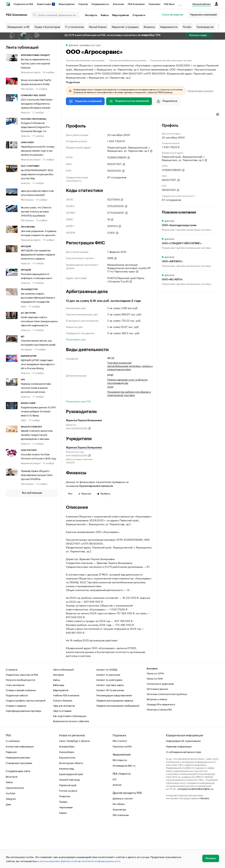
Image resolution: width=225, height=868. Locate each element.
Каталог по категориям (109, 723)
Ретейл (187, 27)
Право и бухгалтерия (47, 27)
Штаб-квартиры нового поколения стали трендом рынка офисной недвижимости (39, 321)
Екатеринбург (67, 789)
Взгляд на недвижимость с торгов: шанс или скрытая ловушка (36, 63)
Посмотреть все (76, 339)
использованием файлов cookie (59, 861)
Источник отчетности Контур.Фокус (167, 737)
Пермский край (68, 828)
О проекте (139, 15)
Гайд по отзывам (62, 754)
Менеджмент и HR (18, 27)
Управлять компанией (203, 15)
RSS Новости (120, 803)
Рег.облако (119, 847)
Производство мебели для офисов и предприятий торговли (129, 393)
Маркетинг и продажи (125, 27)
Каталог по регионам (108, 718)
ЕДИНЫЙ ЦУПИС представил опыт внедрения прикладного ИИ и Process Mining (38, 364)
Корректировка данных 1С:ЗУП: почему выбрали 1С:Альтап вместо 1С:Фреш (38, 411)
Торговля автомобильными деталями (128, 60)
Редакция (11, 795)
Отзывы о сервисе (16, 749)
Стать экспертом (173, 15)
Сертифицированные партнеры (23, 754)
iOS (115, 822)
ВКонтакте (12, 820)
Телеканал (154, 4)
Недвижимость (100, 4)
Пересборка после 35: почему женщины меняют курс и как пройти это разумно (38, 150)
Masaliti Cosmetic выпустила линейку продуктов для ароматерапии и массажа (37, 434)
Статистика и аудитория (160, 727)
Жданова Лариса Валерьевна (84, 448)
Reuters (205, 841)
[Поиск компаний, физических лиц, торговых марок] (56, 15)
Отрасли (83, 4)
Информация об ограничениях (183, 784)
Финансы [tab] (115, 115)
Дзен (8, 847)
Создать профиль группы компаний (26, 744)
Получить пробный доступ (20, 723)
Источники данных (157, 732)
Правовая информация (179, 789)
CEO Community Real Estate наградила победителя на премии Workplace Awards (37, 103)
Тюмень (63, 845)
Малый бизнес (98, 27)
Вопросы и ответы (157, 742)
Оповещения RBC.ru (124, 809)
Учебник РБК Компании (66, 738)
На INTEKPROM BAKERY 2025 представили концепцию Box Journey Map (37, 174)
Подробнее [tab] (73, 82)
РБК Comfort (120, 784)
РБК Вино (169, 4)
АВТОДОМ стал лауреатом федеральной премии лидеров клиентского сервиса (38, 254)
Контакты (152, 712)
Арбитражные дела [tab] (137, 115)
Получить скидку (198, 35)
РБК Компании (136, 4)
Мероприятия (67, 4)
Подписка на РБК (23, 4)
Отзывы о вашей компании (21, 733)
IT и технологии (74, 27)
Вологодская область (71, 806)
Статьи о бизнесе (63, 744)
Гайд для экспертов (64, 749)
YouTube (11, 836)
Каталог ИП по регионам (110, 733)
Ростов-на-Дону (68, 834)
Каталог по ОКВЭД (107, 713)
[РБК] (8, 4)
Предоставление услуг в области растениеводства (127, 381)
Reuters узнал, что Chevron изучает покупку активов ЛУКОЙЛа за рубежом (36, 211)
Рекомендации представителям (114, 738)
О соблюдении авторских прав (183, 795)
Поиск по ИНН (155, 722)
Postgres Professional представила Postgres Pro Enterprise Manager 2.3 (35, 127)
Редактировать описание (201, 91)
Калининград (67, 812)
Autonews (118, 4)
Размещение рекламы (18, 801)
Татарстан (65, 839)
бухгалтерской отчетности (96, 486)
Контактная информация (20, 789)
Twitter (10, 825)
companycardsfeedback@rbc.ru (195, 832)
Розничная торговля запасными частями (171, 60)
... (181, 4)
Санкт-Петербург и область (74, 784)
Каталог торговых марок (110, 728)
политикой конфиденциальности (101, 861)
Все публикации (32, 493)
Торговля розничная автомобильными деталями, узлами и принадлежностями (130, 366)
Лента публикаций (22, 48)
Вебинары (59, 728)
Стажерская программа (19, 806)
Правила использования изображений (118, 749)
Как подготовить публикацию (70, 759)
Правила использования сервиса (115, 744)
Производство (205, 27)
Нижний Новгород (69, 823)
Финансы (149, 27)
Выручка (85, 494)
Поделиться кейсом (17, 738)
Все (70, 494)
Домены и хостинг (123, 841)
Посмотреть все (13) (78, 401)
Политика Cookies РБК (159, 753)
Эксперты (91, 15)
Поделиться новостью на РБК (22, 718)
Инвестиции (46, 4)
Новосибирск (67, 795)
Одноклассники (15, 831)
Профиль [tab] (71, 115)
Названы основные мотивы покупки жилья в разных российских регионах (36, 387)
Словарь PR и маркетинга (161, 747)
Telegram (11, 842)
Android (117, 828)
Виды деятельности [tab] (93, 115)
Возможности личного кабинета (71, 764)
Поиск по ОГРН (155, 716)
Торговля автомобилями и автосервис (85, 60)
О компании (13, 784)
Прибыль (104, 494)
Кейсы (105, 15)
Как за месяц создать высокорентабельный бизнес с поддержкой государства (38, 297)
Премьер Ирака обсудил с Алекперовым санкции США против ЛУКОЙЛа (37, 475)
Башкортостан (67, 801)
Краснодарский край (71, 817)
